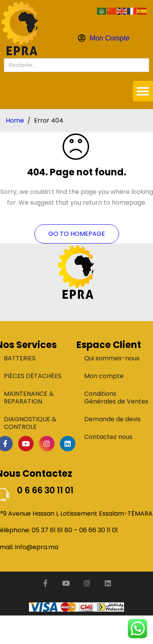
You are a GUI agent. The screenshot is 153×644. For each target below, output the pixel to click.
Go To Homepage (77, 234)
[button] (143, 91)
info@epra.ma (37, 547)
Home (15, 121)
